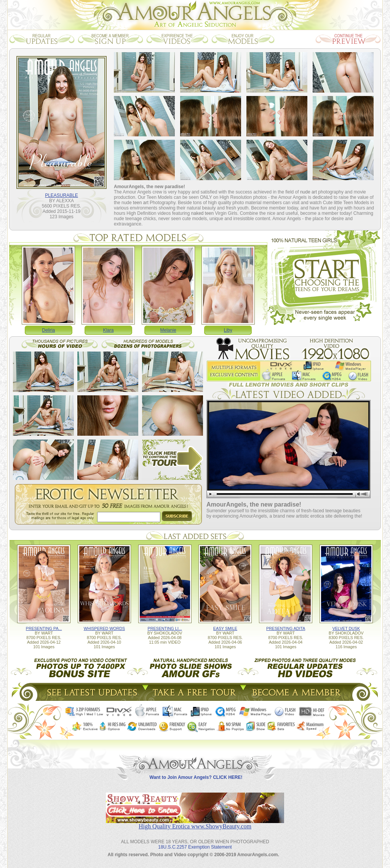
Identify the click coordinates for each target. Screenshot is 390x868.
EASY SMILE (225, 628)
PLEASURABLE (62, 195)
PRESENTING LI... (165, 628)
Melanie (168, 330)
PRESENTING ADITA (286, 628)
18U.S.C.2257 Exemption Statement (195, 847)
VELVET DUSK (346, 628)
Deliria (48, 330)
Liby (228, 330)
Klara (108, 330)
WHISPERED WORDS (104, 628)
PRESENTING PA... (44, 628)
